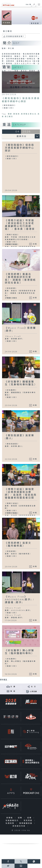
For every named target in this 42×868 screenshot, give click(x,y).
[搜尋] (34, 4)
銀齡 (10, 114)
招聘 (21, 818)
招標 (30, 818)
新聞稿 (10, 818)
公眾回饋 (33, 692)
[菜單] (39, 4)
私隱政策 (10, 823)
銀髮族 (17, 114)
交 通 (13, 687)
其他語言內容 (19, 826)
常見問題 (28, 821)
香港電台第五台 (29, 114)
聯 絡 (13, 691)
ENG (27, 4)
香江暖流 (9, 117)
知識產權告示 (13, 821)
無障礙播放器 (26, 823)
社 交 (33, 687)
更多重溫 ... (4, 680)
